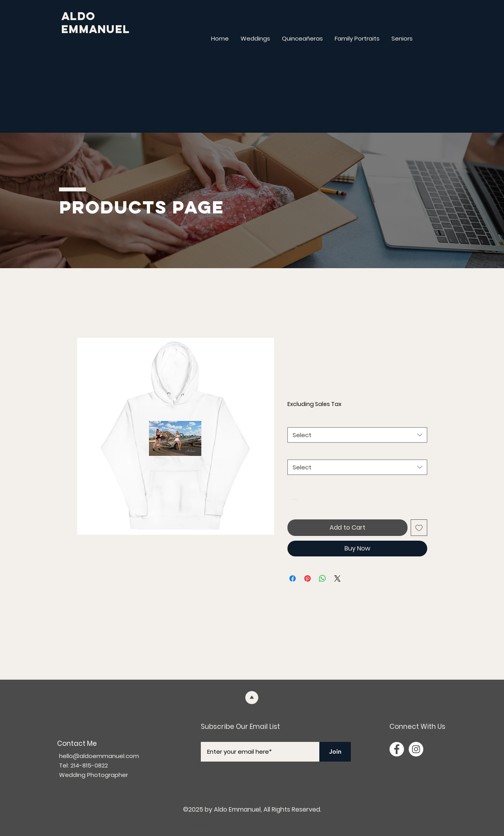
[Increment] (318, 500)
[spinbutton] (306, 500)
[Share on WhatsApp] (322, 578)
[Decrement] (294, 500)
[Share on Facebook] (293, 578)
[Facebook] (397, 749)
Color (297, 420)
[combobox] (357, 435)
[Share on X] (337, 578)
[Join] (335, 752)
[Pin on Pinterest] (308, 578)
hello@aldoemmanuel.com (99, 756)
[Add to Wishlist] (419, 528)
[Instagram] (416, 749)
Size (295, 453)
